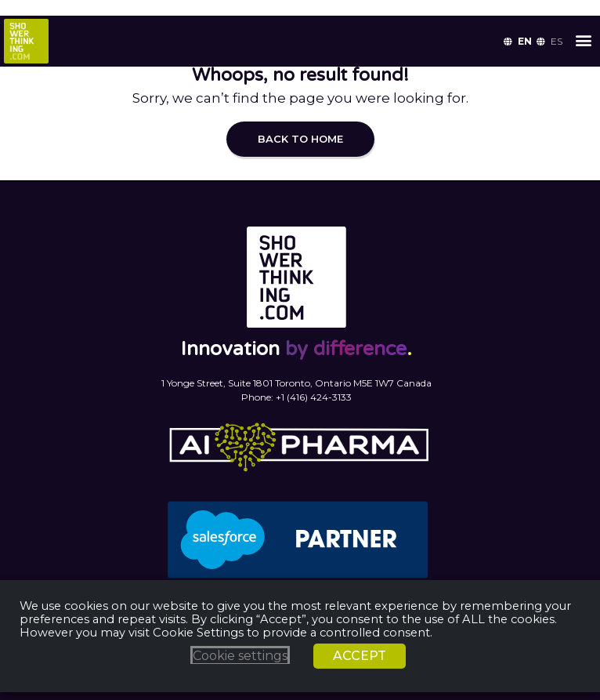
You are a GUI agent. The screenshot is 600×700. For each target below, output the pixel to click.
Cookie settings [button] (240, 656)
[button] (583, 40)
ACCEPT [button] (360, 656)
